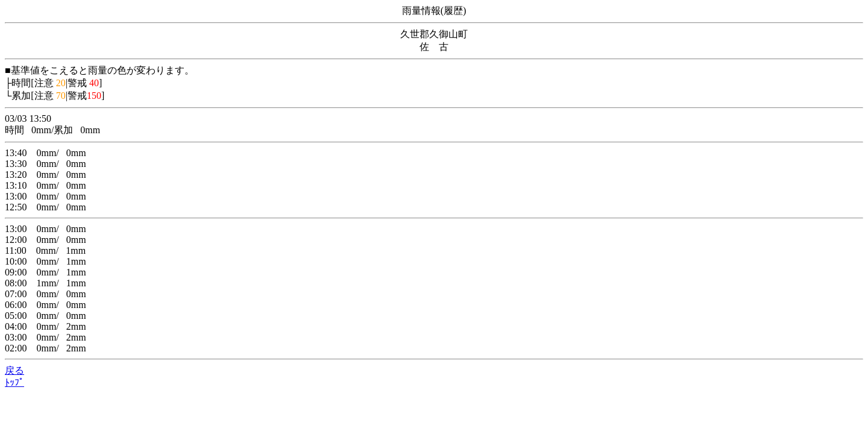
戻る (14, 370)
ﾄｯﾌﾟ (14, 382)
